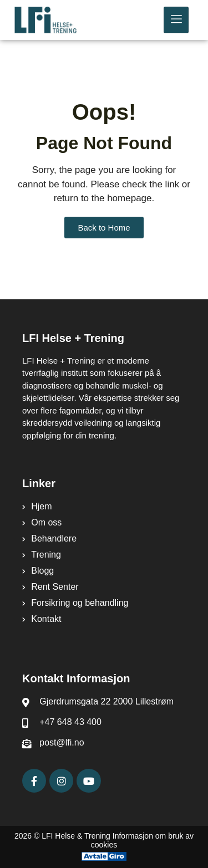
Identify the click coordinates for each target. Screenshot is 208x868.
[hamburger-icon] (176, 20)
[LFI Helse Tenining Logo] (59, 20)
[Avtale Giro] (104, 856)
